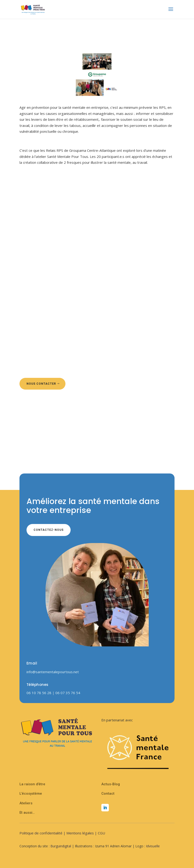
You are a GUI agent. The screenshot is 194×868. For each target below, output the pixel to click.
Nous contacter (41, 384)
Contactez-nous (49, 530)
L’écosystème (31, 794)
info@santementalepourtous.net (53, 672)
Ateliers (26, 803)
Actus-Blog (111, 784)
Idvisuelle (153, 846)
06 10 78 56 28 (39, 693)
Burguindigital (61, 846)
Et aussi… (27, 813)
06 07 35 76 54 (68, 693)
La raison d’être (32, 784)
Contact (108, 794)
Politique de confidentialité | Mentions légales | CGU (62, 833)
